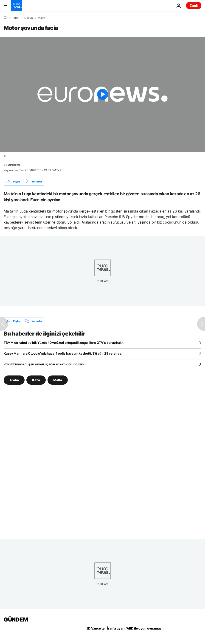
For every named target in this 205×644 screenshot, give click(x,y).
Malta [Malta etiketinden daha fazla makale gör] (58, 380)
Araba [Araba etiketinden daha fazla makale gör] (14, 380)
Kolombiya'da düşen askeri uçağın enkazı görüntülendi (45, 364)
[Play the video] (102, 94)
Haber (15, 18)
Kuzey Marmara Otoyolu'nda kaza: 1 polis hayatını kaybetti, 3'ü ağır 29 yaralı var (63, 353)
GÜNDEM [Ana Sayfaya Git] (16, 620)
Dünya (29, 18)
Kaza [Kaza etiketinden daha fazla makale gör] (36, 380)
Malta (42, 18)
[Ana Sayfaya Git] (17, 6)
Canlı (194, 5)
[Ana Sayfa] (5, 18)
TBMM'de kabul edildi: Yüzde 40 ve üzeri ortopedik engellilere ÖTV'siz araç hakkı (64, 343)
